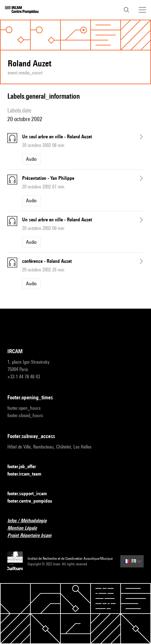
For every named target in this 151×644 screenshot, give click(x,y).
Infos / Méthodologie (31, 521)
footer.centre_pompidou (33, 501)
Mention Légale (26, 528)
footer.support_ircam (31, 494)
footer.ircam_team (28, 474)
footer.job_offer (25, 467)
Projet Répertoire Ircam (33, 536)
